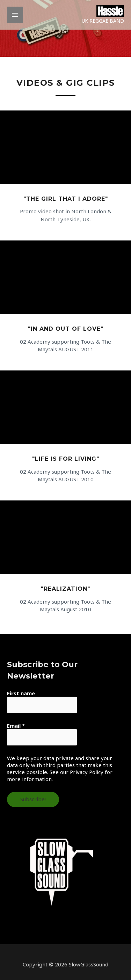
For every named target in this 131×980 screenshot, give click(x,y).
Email (16, 726)
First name (21, 693)
